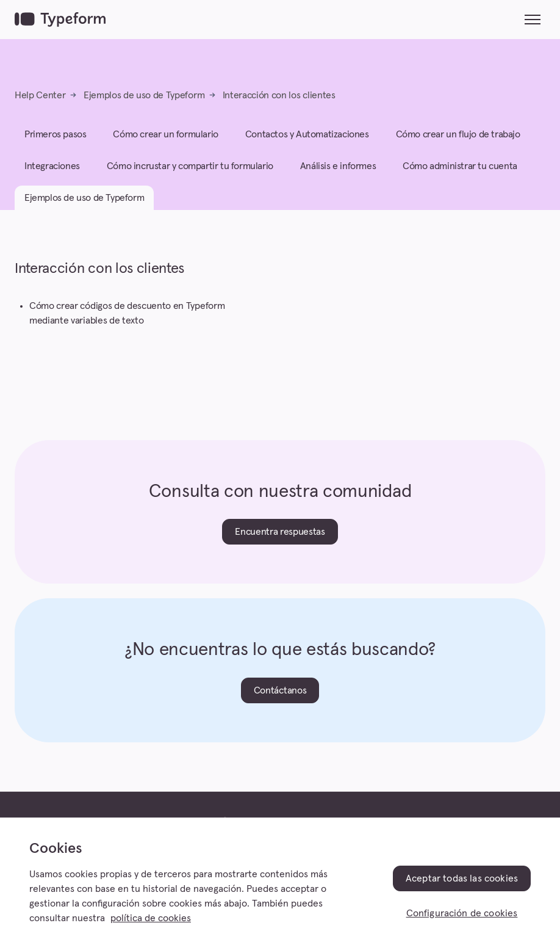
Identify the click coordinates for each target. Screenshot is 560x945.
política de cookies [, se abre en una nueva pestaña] (151, 918)
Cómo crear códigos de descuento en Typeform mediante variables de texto (127, 313)
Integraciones (52, 166)
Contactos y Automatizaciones (307, 134)
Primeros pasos (55, 134)
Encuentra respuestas (280, 532)
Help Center (40, 95)
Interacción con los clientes (279, 95)
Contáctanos (280, 690)
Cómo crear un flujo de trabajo (458, 134)
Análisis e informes (338, 166)
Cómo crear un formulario (165, 134)
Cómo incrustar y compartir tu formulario (190, 166)
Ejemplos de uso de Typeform (144, 95)
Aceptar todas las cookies (462, 878)
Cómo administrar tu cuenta (460, 166)
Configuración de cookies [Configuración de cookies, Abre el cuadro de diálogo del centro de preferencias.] (462, 913)
